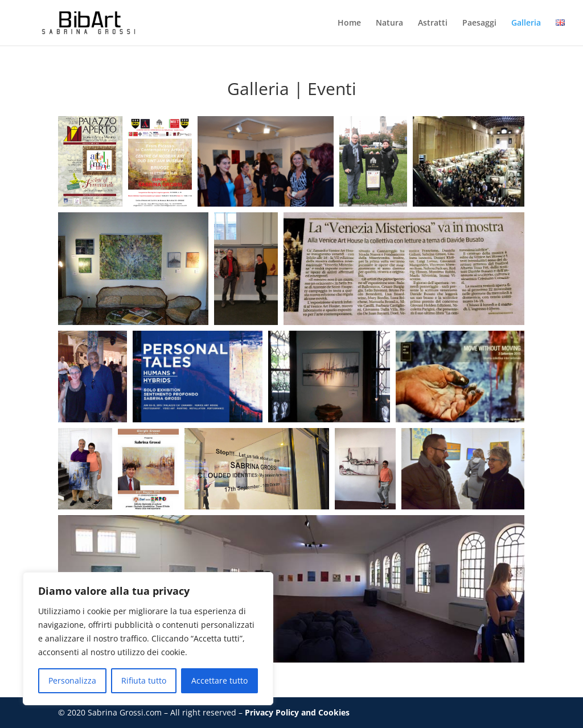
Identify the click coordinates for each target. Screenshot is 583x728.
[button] (90, 161)
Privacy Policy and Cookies (297, 712)
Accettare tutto (219, 680)
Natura (389, 23)
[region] (148, 639)
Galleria (526, 23)
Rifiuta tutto (144, 680)
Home (349, 23)
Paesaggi (479, 23)
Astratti (433, 23)
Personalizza (72, 680)
